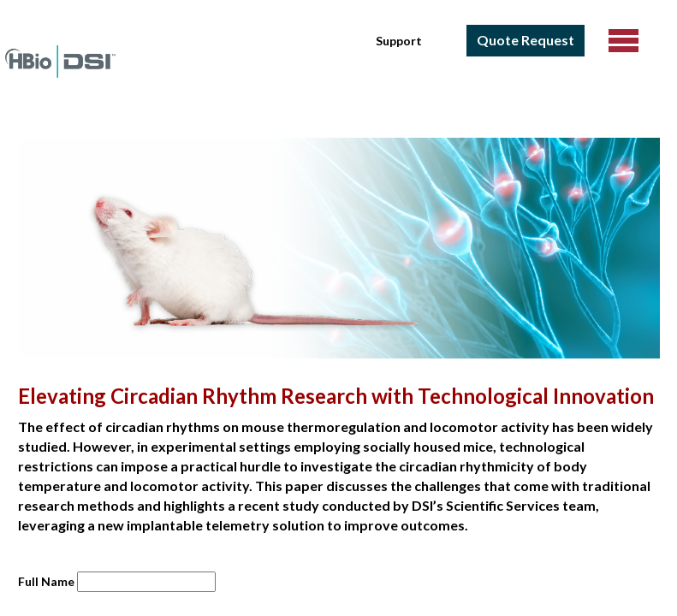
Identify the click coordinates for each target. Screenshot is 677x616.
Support (399, 41)
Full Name (46, 581)
